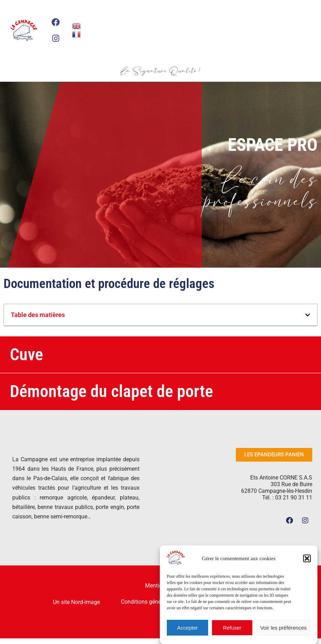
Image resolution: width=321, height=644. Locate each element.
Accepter (187, 632)
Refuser (232, 632)
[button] (307, 562)
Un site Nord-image (76, 602)
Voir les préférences (283, 632)
